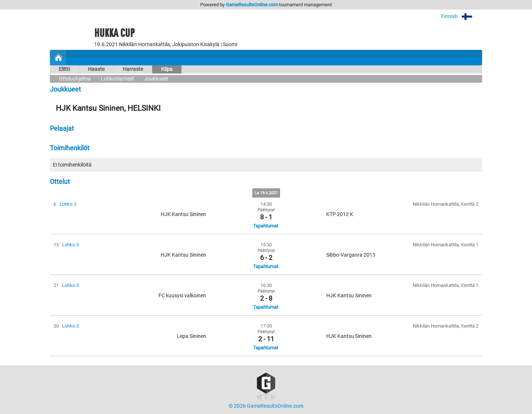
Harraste (133, 69)
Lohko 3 (68, 204)
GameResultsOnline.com (252, 5)
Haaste (96, 69)
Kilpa (167, 69)
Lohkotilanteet (117, 79)
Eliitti (64, 69)
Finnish (462, 16)
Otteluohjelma (75, 79)
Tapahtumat (266, 226)
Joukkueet (156, 79)
